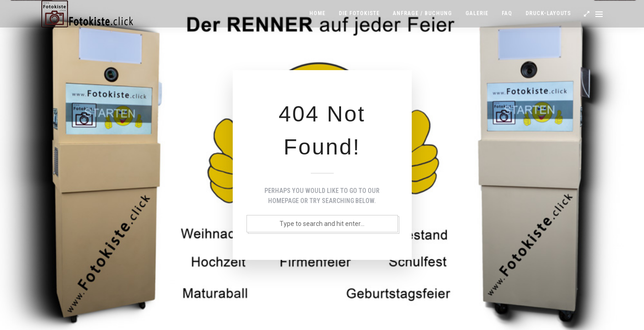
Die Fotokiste (359, 13)
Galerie (477, 13)
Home (317, 13)
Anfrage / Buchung (423, 13)
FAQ (507, 13)
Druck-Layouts (548, 13)
